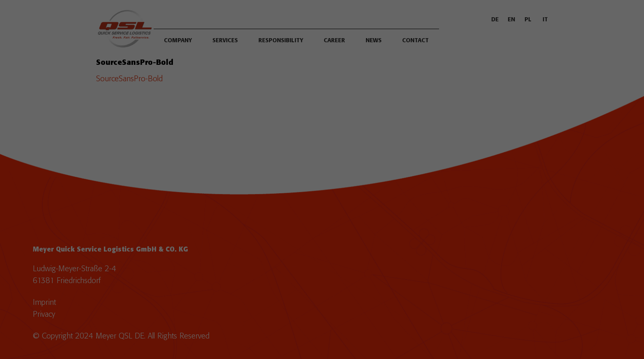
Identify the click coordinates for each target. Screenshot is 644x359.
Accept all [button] (322, 209)
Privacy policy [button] (325, 276)
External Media (369, 181)
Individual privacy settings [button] (322, 258)
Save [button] (322, 233)
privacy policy (242, 163)
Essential (262, 181)
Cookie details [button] (294, 276)
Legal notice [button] (352, 276)
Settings (412, 163)
